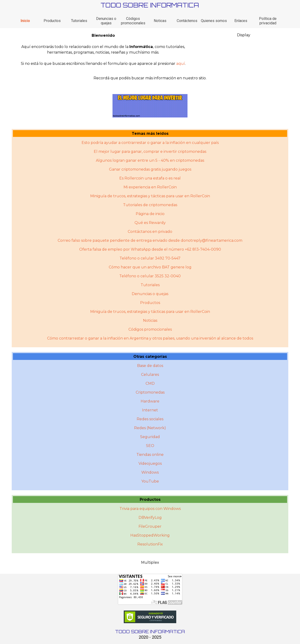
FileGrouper (150, 526)
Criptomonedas (150, 392)
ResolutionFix (150, 544)
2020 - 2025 (150, 637)
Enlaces (241, 21)
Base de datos (150, 366)
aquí (181, 64)
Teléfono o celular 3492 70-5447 (150, 258)
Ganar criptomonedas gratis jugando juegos (150, 169)
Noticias (150, 320)
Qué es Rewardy (150, 223)
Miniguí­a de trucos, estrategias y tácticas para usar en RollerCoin (150, 312)
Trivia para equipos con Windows (150, 509)
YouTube (150, 481)
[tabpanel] (103, 50)
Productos (52, 21)
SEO (150, 446)
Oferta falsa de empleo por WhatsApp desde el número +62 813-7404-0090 (150, 249)
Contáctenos (187, 21)
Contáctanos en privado (150, 232)
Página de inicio (150, 214)
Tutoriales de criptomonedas (150, 205)
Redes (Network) (150, 428)
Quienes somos (214, 21)
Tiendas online (150, 455)
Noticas (160, 21)
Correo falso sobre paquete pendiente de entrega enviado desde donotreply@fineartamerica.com (150, 240)
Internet (150, 410)
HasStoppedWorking (150, 535)
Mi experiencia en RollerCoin (150, 187)
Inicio (25, 21)
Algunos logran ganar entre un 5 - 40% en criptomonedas (150, 160)
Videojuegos (150, 463)
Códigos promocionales (133, 21)
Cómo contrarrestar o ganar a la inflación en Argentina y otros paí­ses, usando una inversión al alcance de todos (150, 338)
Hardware (150, 401)
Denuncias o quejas (106, 21)
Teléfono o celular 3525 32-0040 (150, 276)
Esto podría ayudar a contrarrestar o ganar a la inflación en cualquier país (150, 143)
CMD (150, 383)
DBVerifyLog (150, 518)
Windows (150, 472)
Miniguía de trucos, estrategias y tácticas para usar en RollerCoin (150, 196)
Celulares (150, 375)
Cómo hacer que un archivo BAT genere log (150, 267)
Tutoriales (79, 21)
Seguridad (150, 437)
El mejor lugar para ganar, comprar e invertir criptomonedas (150, 152)
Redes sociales (150, 419)
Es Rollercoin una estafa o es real (150, 178)
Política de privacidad (268, 21)
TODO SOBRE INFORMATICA (150, 5)
